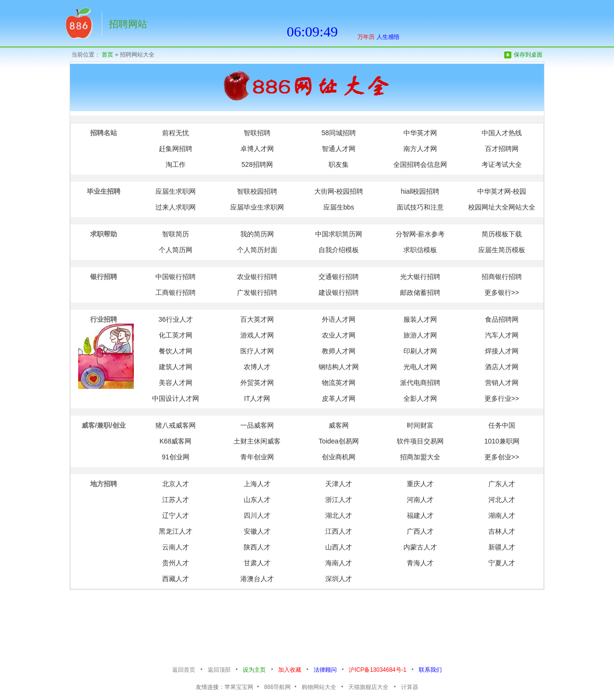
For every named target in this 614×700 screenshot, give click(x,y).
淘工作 (176, 164)
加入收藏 (290, 670)
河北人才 (502, 500)
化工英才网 (176, 335)
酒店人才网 (502, 367)
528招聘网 (257, 164)
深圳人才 (339, 579)
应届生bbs (339, 207)
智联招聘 (257, 133)
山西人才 (339, 547)
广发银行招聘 (257, 292)
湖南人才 (502, 515)
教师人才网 (339, 351)
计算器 (410, 687)
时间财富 (420, 425)
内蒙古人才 (420, 547)
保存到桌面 (528, 55)
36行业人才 (176, 319)
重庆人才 (420, 484)
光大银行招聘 (420, 277)
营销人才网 (502, 383)
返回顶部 (219, 670)
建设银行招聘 (339, 292)
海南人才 (339, 563)
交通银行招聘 (339, 277)
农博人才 (257, 367)
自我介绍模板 (339, 250)
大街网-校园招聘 (339, 191)
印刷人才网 (420, 351)
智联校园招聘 (257, 191)
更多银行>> (502, 292)
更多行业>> (502, 398)
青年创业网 (257, 457)
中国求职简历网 (339, 234)
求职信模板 (420, 250)
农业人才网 (339, 335)
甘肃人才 (257, 563)
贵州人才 (176, 563)
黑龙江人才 (176, 531)
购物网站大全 (319, 687)
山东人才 (257, 500)
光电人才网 (420, 367)
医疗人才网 (257, 351)
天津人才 (339, 484)
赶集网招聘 (176, 149)
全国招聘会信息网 (420, 164)
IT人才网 (257, 398)
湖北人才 (339, 515)
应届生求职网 (176, 191)
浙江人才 (339, 500)
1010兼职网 (502, 441)
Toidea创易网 (338, 441)
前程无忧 (176, 133)
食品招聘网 (502, 319)
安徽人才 (257, 531)
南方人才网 (420, 149)
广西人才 (420, 531)
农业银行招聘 (257, 277)
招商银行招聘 (502, 277)
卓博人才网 (257, 149)
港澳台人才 (257, 579)
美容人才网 (176, 383)
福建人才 (420, 515)
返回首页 (184, 670)
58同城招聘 (339, 133)
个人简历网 (176, 250)
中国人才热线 (502, 133)
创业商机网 (339, 457)
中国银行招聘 (176, 277)
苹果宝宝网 (239, 687)
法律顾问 (325, 670)
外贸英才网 (257, 383)
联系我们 (430, 670)
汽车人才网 (502, 335)
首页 (107, 55)
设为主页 (254, 670)
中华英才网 (420, 133)
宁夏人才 (502, 563)
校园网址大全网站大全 (502, 207)
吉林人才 (502, 531)
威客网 (339, 425)
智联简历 (176, 234)
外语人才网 (339, 319)
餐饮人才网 (176, 351)
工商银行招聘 (176, 292)
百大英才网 (257, 319)
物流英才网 (339, 383)
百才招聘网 (502, 149)
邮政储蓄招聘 (420, 292)
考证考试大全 (502, 164)
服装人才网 (420, 319)
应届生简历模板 (502, 250)
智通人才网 (339, 149)
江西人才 (339, 531)
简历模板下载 (502, 234)
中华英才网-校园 (502, 191)
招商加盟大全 (420, 457)
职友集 (339, 164)
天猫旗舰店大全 (368, 687)
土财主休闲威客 (257, 441)
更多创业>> (502, 457)
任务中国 (502, 425)
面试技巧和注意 (420, 207)
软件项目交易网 (420, 441)
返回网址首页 (78, 26)
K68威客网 (176, 441)
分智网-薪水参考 (420, 234)
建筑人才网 (176, 367)
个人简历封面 (257, 250)
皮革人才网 (339, 398)
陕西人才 (257, 547)
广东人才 (502, 484)
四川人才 (257, 515)
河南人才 (420, 500)
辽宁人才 (176, 515)
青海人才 (420, 563)
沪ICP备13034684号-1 (378, 670)
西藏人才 (176, 579)
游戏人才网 (257, 335)
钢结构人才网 (339, 367)
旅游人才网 (420, 335)
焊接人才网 (502, 351)
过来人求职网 (176, 207)
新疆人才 (502, 547)
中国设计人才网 (176, 398)
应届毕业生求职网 (257, 207)
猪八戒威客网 (176, 425)
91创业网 (176, 457)
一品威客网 (257, 425)
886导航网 (277, 687)
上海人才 (257, 484)
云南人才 (176, 547)
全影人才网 (420, 398)
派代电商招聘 (420, 383)
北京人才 (176, 484)
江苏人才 (176, 500)
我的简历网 (257, 234)
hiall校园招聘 (420, 191)
